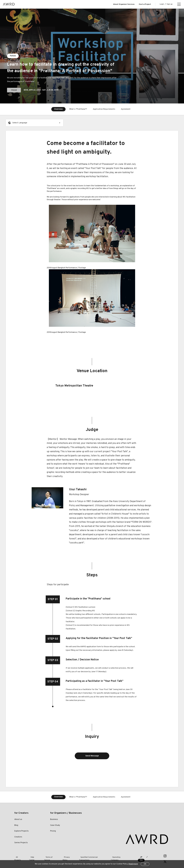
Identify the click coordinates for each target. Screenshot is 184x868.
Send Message (92, 756)
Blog (16, 826)
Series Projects (21, 843)
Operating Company (114, 856)
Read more (133, 864)
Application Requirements (104, 109)
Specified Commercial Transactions (87, 856)
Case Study (55, 826)
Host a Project (145, 4)
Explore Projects (21, 832)
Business (54, 820)
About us (18, 820)
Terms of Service (48, 856)
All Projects (19, 856)
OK (145, 864)
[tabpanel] (92, 56)
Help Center (32, 856)
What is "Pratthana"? (75, 109)
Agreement (129, 109)
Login (162, 4)
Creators (18, 838)
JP (139, 857)
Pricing (53, 832)
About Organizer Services (124, 4)
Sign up (170, 4)
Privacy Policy (64, 856)
